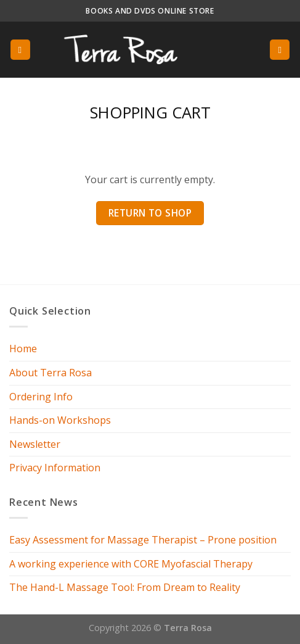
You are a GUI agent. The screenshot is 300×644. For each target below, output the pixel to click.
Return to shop (150, 213)
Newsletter (35, 444)
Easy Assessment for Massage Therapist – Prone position (143, 540)
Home (23, 349)
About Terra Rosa (51, 373)
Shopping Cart (150, 113)
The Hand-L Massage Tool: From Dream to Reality (125, 587)
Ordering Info (41, 397)
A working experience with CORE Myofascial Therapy (131, 564)
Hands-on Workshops (60, 420)
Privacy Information (55, 468)
